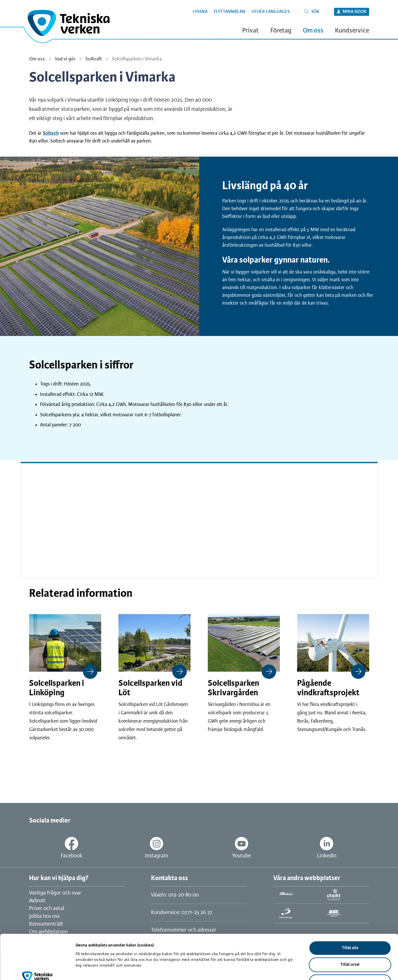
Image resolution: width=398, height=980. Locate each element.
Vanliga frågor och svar (55, 893)
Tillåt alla (350, 910)
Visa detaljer (299, 969)
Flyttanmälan (230, 12)
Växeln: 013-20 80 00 (175, 895)
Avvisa (350, 943)
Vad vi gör (65, 59)
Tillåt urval (350, 927)
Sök (315, 12)
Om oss (37, 59)
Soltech (51, 133)
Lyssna (200, 12)
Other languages (271, 12)
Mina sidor (354, 12)
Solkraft (94, 59)
